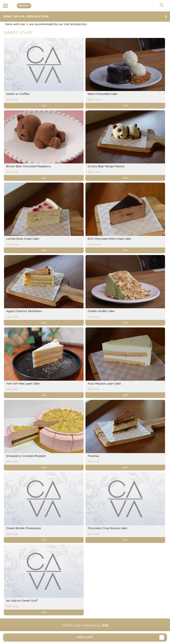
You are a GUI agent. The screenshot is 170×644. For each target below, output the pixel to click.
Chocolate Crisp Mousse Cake (107, 528)
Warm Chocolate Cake (102, 94)
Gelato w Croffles (18, 94)
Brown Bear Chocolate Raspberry (29, 167)
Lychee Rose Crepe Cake (23, 239)
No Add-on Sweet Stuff (22, 601)
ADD (44, 106)
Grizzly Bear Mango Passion (106, 167)
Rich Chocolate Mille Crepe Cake (109, 239)
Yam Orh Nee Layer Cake (23, 384)
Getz (105, 625)
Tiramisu (93, 456)
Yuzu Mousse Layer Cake (104, 384)
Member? (24, 6)
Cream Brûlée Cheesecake (24, 528)
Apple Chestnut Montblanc (24, 311)
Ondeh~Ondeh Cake (101, 311)
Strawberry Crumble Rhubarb (26, 456)
